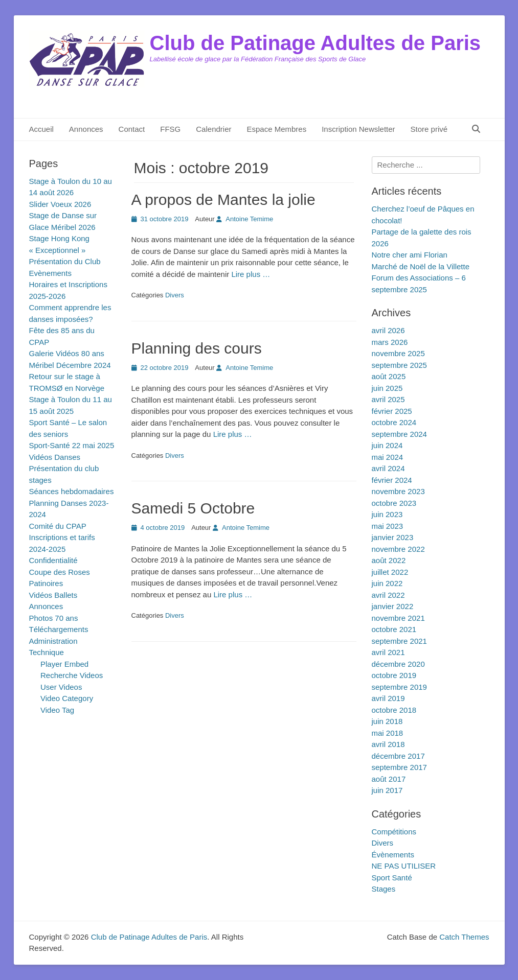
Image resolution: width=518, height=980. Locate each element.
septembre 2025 (399, 365)
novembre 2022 (398, 549)
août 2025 (389, 376)
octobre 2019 (394, 675)
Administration (53, 641)
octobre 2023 (394, 503)
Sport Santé (392, 878)
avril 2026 (388, 330)
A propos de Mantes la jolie (223, 200)
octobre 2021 (394, 629)
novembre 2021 (398, 618)
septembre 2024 (399, 434)
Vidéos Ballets (53, 595)
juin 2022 (387, 583)
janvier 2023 (393, 537)
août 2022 (389, 560)
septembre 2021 (399, 641)
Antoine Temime (249, 219)
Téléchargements (59, 629)
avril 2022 (388, 595)
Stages (384, 889)
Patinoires (46, 583)
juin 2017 (387, 790)
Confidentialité (53, 560)
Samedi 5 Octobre (193, 508)
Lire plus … (251, 274)
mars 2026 (390, 342)
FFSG (170, 129)
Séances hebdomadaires (72, 491)
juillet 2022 (390, 572)
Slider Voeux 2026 (60, 204)
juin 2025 (387, 388)
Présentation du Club (65, 261)
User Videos (61, 687)
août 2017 (389, 779)
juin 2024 (387, 445)
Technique (47, 652)
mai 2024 (388, 457)
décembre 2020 (398, 664)
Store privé (429, 129)
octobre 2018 (394, 710)
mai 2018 (388, 733)
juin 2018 (387, 721)
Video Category (67, 698)
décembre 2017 (398, 756)
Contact (132, 129)
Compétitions (394, 832)
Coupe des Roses (60, 572)
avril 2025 (388, 399)
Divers (175, 295)
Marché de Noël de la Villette (421, 266)
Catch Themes (464, 937)
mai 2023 (388, 526)
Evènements (50, 273)
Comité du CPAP (58, 526)
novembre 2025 (398, 353)
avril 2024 (388, 468)
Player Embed (64, 664)
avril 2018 (388, 744)
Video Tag (57, 710)
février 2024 (392, 480)
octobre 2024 (394, 422)
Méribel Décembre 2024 (70, 365)
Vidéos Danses (55, 457)
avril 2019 (388, 698)
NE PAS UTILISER (404, 866)
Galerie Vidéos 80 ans (67, 353)
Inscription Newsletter (358, 129)
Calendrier (213, 129)
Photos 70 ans (54, 618)
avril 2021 (388, 652)
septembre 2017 (399, 767)
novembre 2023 (398, 491)
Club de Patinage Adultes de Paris (316, 43)
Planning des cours (197, 348)
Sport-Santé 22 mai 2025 (72, 445)
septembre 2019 (399, 687)
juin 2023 (387, 514)
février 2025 (392, 411)
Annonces (86, 129)
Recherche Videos (72, 675)
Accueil (41, 129)
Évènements (393, 855)
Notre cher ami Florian (410, 255)
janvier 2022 (393, 606)
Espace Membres (276, 129)
